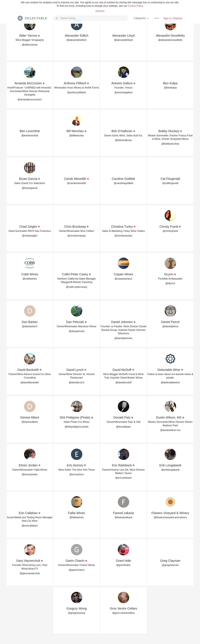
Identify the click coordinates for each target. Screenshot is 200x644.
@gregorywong (77, 613)
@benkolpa (170, 88)
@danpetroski (77, 331)
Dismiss (100, 11)
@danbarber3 (30, 326)
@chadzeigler (30, 236)
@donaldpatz (124, 427)
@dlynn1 (170, 283)
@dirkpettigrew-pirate (77, 427)
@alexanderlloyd (123, 40)
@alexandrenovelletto (170, 40)
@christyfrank (170, 231)
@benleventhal (30, 135)
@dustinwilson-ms (170, 430)
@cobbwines (30, 279)
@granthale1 (123, 565)
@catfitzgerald (170, 183)
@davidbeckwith (30, 382)
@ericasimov (77, 474)
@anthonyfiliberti (76, 92)
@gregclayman (170, 565)
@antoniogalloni (124, 92)
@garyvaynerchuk (30, 573)
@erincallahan (30, 526)
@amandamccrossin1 (30, 99)
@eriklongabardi (170, 470)
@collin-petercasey (77, 287)
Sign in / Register (173, 18)
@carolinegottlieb (123, 183)
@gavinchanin (77, 570)
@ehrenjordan (30, 474)
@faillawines (77, 517)
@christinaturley (124, 236)
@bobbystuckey (170, 144)
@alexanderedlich (77, 40)
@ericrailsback (123, 478)
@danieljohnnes (124, 338)
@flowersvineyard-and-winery (170, 517)
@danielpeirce (170, 326)
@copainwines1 (123, 279)
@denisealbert (30, 422)
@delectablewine (170, 382)
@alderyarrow (30, 45)
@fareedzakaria (123, 517)
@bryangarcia (30, 188)
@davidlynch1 (77, 382)
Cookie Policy (135, 6)
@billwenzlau (77, 135)
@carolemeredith (77, 183)
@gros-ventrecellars (123, 613)
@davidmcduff (123, 382)
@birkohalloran (123, 140)
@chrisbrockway (77, 236)
